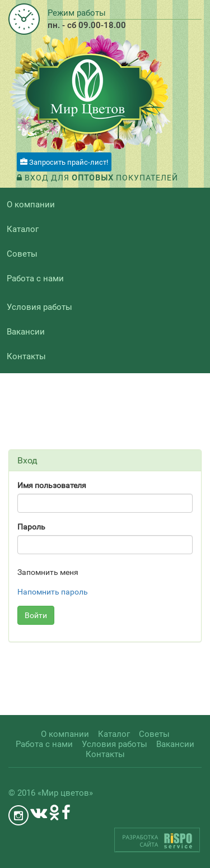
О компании (31, 205)
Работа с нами (35, 278)
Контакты (26, 356)
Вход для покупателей (97, 178)
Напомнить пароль (53, 592)
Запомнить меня (48, 572)
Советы (22, 254)
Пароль (31, 527)
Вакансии (26, 332)
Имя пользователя (52, 485)
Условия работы (39, 307)
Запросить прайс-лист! (64, 162)
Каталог (114, 734)
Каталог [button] (23, 229)
